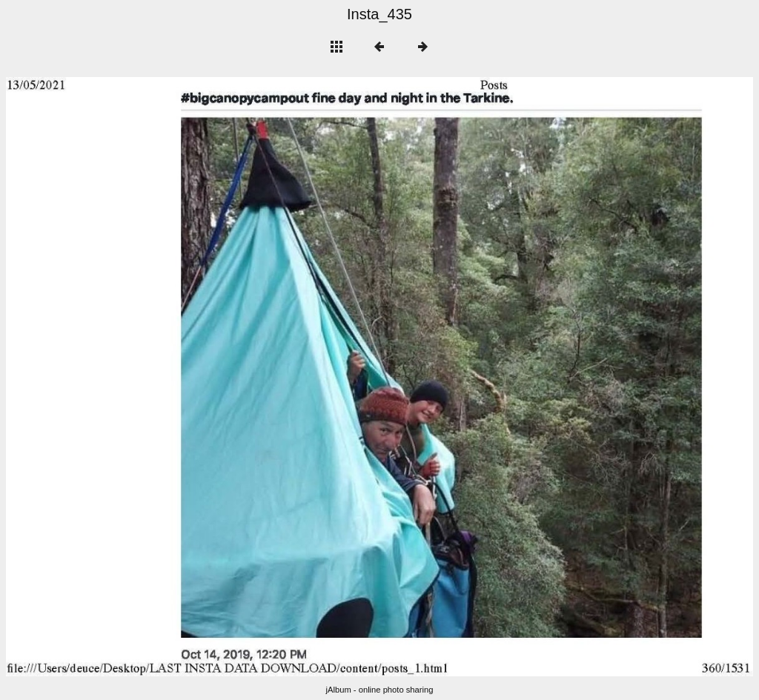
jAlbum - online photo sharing (380, 690)
